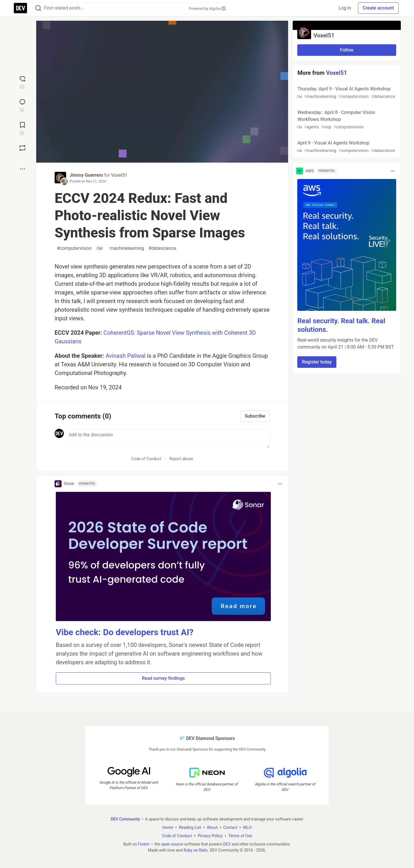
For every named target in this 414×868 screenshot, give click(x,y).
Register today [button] (317, 362)
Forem (143, 844)
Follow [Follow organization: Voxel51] (347, 50)
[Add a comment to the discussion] (168, 438)
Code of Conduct (146, 459)
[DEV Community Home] (20, 8)
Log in (345, 8)
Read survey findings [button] (163, 678)
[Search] (38, 8)
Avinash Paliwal (125, 356)
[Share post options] (22, 169)
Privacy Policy (210, 835)
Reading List (190, 827)
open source (172, 844)
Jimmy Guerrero (86, 175)
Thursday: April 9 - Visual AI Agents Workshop (346, 93)
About (212, 827)
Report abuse (181, 459)
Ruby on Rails (195, 850)
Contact (230, 827)
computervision (74, 248)
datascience (162, 248)
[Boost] (22, 148)
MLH (247, 827)
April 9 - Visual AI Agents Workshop (346, 147)
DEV (227, 844)
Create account (378, 8)
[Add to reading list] (22, 128)
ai (99, 248)
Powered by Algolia (207, 8)
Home (168, 827)
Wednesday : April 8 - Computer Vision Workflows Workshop (346, 120)
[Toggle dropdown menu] (280, 484)
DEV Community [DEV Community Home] (125, 819)
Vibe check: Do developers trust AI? (125, 632)
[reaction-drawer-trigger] (22, 82)
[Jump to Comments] (22, 105)
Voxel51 (119, 175)
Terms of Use (240, 835)
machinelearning (126, 248)
